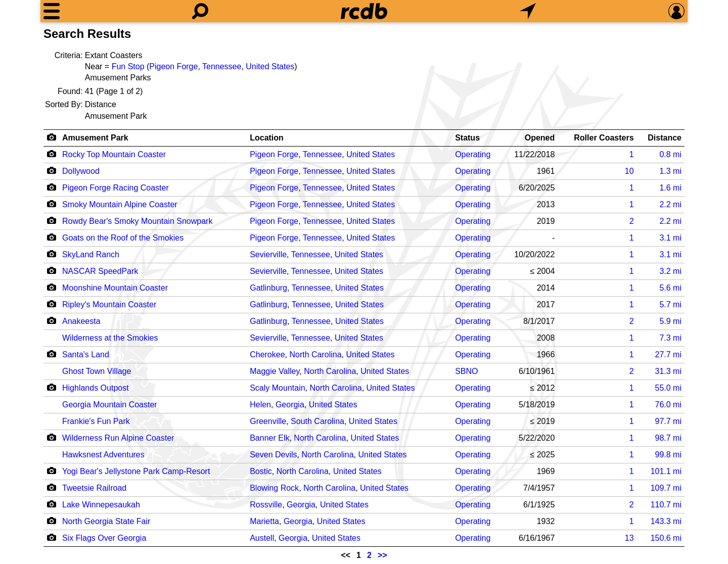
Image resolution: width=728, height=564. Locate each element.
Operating (473, 154)
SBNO (466, 371)
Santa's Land (86, 355)
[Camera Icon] (51, 154)
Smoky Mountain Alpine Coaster (120, 204)
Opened (540, 138)
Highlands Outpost (96, 388)
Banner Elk (269, 438)
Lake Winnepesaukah (101, 505)
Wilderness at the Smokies (110, 338)
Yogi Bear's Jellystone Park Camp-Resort (136, 471)
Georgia (290, 405)
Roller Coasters (604, 138)
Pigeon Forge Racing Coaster (116, 188)
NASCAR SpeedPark (100, 271)
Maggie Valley (275, 371)
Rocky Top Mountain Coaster (114, 154)
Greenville (268, 421)
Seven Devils (273, 455)
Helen (260, 405)
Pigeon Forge (173, 66)
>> (382, 555)
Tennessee (222, 66)
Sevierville (268, 254)
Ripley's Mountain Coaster (109, 304)
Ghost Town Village (97, 371)
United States (270, 66)
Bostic (261, 471)
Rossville (266, 505)
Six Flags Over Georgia (104, 538)
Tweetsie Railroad (94, 488)
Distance (665, 138)
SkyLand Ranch (91, 254)
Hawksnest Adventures (103, 455)
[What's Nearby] (528, 11)
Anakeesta (81, 321)
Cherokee (267, 355)
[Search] (200, 11)
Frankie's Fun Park (96, 421)
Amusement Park (95, 138)
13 (629, 538)
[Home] (364, 11)
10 (629, 171)
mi (670, 154)
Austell (262, 538)
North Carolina (315, 355)
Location (267, 138)
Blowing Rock (274, 488)
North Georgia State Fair (106, 521)
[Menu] (52, 11)
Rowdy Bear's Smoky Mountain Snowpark (137, 221)
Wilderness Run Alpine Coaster (118, 438)
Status (467, 138)
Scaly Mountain (277, 388)
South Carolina (317, 421)
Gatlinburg (268, 288)
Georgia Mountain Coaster (110, 405)
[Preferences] (676, 11)
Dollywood (81, 171)
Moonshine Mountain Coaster (115, 288)
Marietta (264, 521)
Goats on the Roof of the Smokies (123, 238)
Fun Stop (128, 66)
